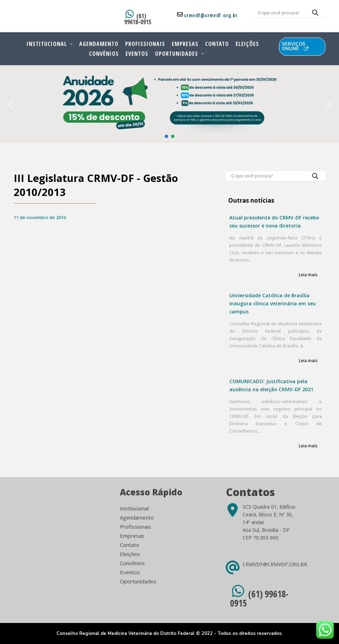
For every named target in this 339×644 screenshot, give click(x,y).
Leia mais (308, 275)
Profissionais (145, 44)
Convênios (104, 54)
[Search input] (280, 13)
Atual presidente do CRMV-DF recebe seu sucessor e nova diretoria (274, 222)
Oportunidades (177, 54)
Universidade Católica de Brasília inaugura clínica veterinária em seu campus (273, 303)
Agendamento (99, 44)
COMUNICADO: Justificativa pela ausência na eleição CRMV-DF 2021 (271, 385)
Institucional (47, 44)
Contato (217, 44)
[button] (11, 104)
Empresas (185, 44)
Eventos (137, 54)
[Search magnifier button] (315, 14)
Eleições (247, 44)
